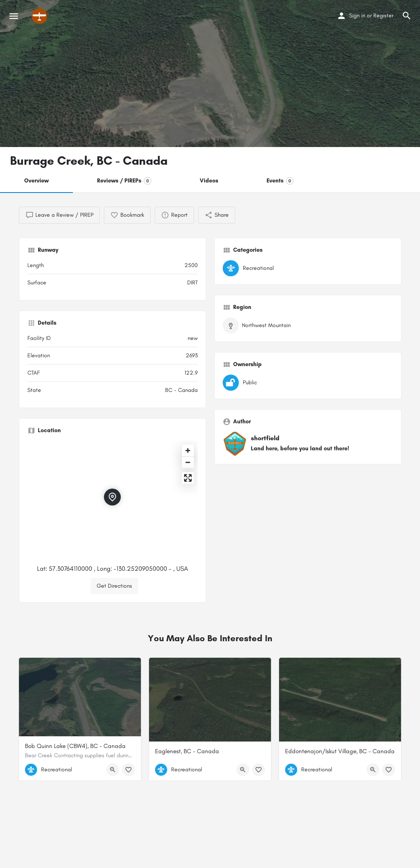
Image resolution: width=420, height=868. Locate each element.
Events (280, 181)
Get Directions (114, 586)
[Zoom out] (188, 462)
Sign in (357, 16)
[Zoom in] (188, 451)
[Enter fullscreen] (188, 478)
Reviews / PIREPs (124, 181)
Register (383, 16)
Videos (209, 181)
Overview (36, 181)
